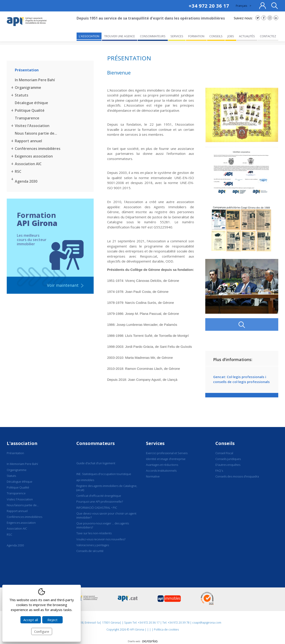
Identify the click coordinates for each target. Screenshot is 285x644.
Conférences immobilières (38, 149)
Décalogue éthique (31, 103)
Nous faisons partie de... (36, 133)
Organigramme (28, 88)
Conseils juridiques (228, 459)
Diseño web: (143, 641)
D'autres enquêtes (228, 465)
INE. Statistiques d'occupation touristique (104, 474)
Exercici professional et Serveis (167, 453)
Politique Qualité (30, 110)
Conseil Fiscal (224, 453)
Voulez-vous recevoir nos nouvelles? (101, 539)
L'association (22, 443)
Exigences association (34, 156)
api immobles (85, 480)
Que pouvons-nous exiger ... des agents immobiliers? (103, 525)
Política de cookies (166, 629)
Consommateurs (96, 443)
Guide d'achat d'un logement (96, 463)
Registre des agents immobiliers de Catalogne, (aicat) (107, 488)
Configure (42, 631)
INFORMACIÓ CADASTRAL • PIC (97, 508)
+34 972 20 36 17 (209, 6)
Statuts (22, 95)
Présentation (27, 70)
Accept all (31, 620)
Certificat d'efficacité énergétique (99, 496)
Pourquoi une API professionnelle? (100, 502)
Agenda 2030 (26, 181)
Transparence (27, 118)
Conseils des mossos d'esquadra (237, 476)
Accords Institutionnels (161, 471)
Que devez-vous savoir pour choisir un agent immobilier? (106, 515)
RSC (18, 171)
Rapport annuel (28, 141)
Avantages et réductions (162, 465)
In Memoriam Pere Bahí (35, 80)
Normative (153, 476)
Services (155, 443)
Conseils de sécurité (90, 551)
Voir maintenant (63, 285)
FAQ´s (219, 471)
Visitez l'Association (32, 126)
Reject (52, 620)
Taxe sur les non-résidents (94, 533)
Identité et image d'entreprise (166, 459)
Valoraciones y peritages (93, 545)
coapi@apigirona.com (207, 622)
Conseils (225, 443)
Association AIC (28, 164)
